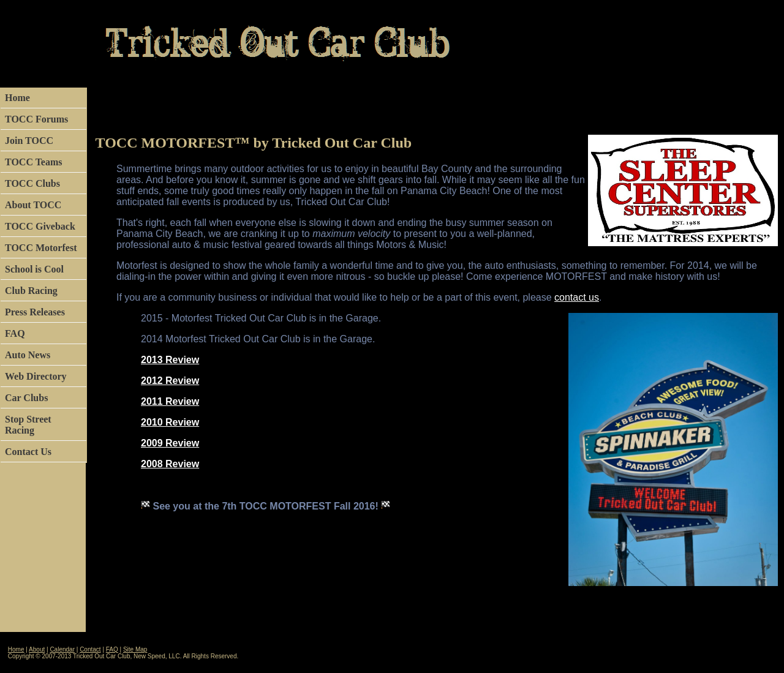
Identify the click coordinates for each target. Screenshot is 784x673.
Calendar (62, 649)
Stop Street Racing (28, 425)
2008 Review (170, 464)
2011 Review (170, 401)
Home (17, 98)
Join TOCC (29, 141)
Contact (90, 649)
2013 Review (170, 360)
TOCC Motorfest (41, 248)
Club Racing (31, 291)
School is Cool (34, 269)
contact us (577, 297)
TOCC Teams (34, 162)
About (37, 649)
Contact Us (28, 452)
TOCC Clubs (32, 183)
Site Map (135, 649)
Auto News (28, 355)
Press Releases (35, 312)
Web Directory (36, 376)
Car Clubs (26, 398)
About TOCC (33, 205)
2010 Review (170, 422)
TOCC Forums (36, 119)
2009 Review (170, 443)
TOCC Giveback (40, 226)
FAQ (15, 333)
